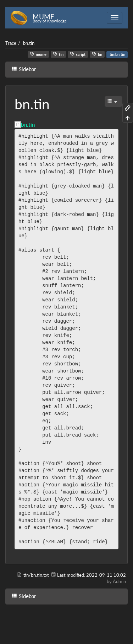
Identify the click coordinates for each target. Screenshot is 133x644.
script (78, 54)
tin (58, 54)
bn (97, 54)
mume (38, 54)
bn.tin (29, 43)
